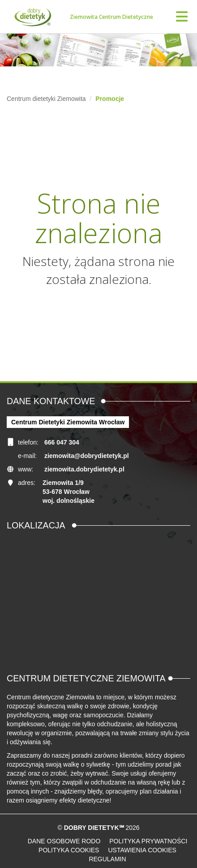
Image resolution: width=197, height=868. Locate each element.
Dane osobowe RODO (64, 841)
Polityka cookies (69, 850)
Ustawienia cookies (142, 850)
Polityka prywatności (148, 841)
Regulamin (107, 859)
